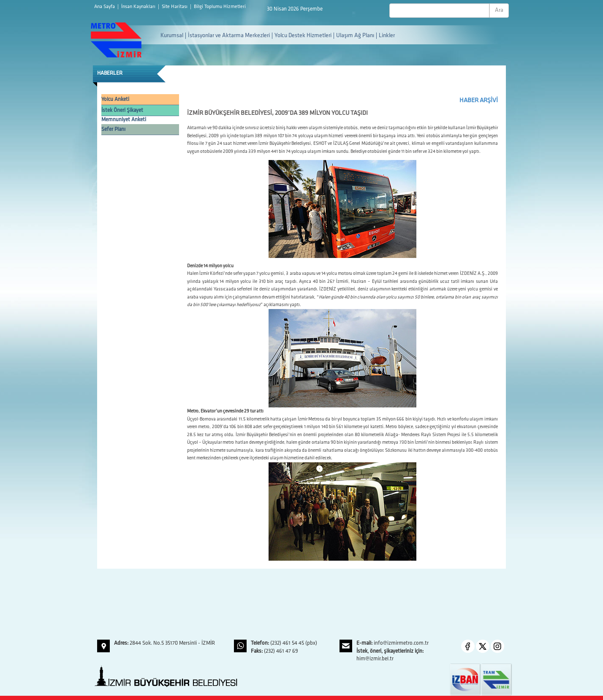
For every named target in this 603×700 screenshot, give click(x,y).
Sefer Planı (113, 129)
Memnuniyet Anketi (124, 120)
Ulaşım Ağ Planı (355, 36)
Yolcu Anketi (115, 99)
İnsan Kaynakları (139, 7)
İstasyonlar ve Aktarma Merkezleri (229, 36)
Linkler (387, 36)
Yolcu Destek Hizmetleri (303, 36)
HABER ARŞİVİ (479, 101)
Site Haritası (175, 7)
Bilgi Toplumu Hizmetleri (220, 7)
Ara (499, 10)
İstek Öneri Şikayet (122, 110)
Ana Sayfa (105, 7)
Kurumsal (172, 36)
